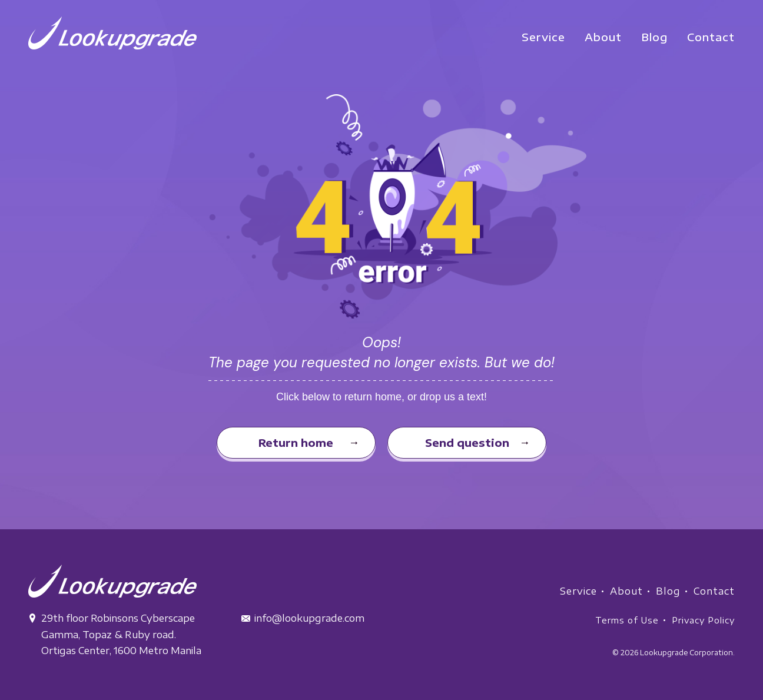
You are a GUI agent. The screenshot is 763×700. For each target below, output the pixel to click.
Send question (467, 442)
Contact (714, 591)
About (626, 591)
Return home (296, 442)
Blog (668, 591)
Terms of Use (627, 620)
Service (578, 591)
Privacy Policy (703, 620)
